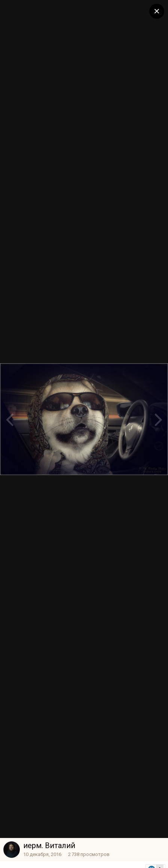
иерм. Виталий (49, 845)
